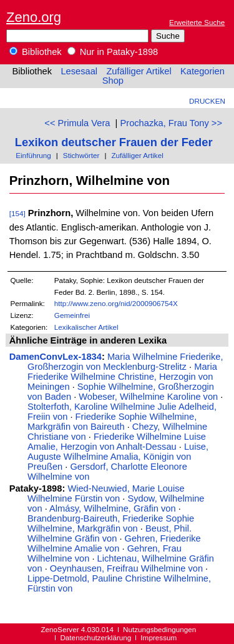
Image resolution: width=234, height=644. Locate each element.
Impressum (158, 637)
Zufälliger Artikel (139, 71)
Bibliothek (36, 52)
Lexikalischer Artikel (86, 327)
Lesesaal (79, 71)
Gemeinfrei (72, 315)
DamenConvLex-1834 (56, 357)
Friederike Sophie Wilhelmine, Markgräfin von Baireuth (112, 422)
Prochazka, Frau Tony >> (171, 123)
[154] (17, 213)
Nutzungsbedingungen (159, 629)
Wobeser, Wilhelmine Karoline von (148, 397)
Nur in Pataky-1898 (113, 52)
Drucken (207, 101)
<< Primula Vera (77, 123)
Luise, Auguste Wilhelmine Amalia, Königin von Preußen (118, 457)
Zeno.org (34, 17)
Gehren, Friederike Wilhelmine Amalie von (114, 543)
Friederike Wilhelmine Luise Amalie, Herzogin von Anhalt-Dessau (117, 442)
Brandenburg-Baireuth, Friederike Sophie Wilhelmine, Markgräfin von (111, 523)
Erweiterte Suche (197, 22)
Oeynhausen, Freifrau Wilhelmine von (126, 568)
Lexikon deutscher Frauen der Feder (114, 142)
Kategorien (202, 71)
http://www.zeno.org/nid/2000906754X (116, 303)
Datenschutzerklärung (95, 637)
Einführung (33, 155)
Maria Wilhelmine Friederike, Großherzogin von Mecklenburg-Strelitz (125, 362)
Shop (113, 81)
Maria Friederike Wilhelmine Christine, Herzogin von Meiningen (122, 377)
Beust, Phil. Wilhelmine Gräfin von (110, 533)
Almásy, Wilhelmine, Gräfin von (113, 508)
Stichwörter (81, 155)
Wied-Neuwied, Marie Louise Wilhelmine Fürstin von (106, 493)
